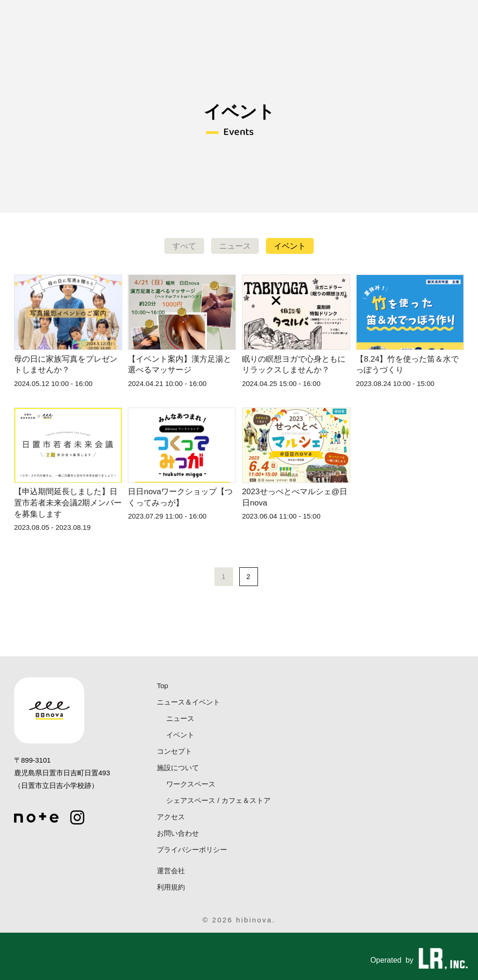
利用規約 (171, 887)
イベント (290, 246)
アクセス (171, 817)
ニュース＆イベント (188, 702)
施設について (178, 768)
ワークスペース (191, 784)
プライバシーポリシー (192, 850)
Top (162, 686)
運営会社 (171, 871)
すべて (184, 246)
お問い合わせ (178, 833)
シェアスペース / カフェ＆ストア (218, 800)
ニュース (235, 246)
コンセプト (174, 751)
